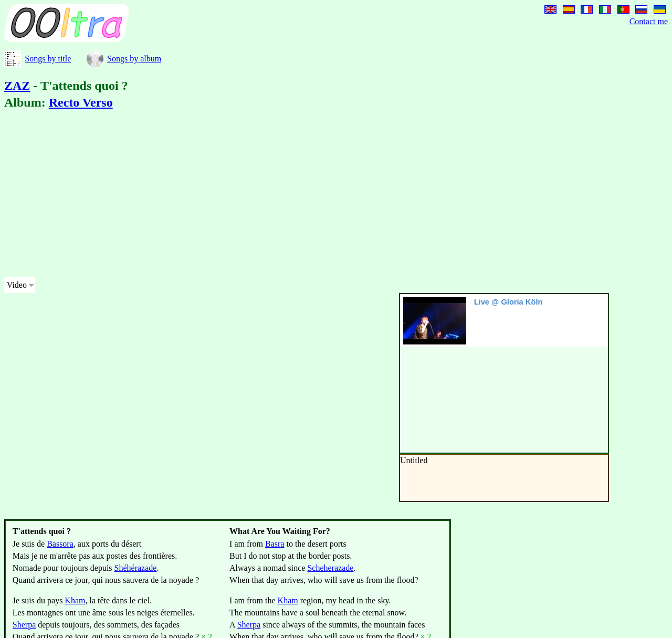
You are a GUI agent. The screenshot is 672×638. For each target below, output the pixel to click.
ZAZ (17, 86)
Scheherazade (330, 568)
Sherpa (24, 625)
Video (17, 285)
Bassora (60, 544)
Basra (275, 544)
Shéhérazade (136, 568)
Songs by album (134, 59)
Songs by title (48, 59)
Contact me (649, 21)
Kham (75, 600)
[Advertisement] (319, 195)
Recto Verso (81, 102)
